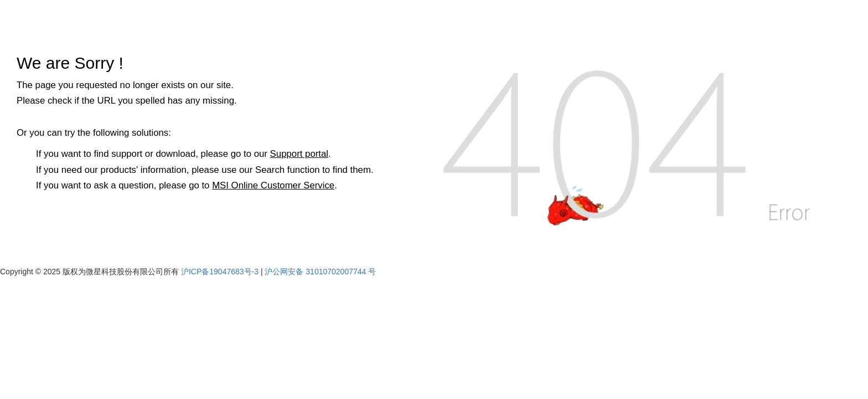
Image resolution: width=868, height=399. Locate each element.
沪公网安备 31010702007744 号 (320, 272)
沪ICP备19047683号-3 (220, 272)
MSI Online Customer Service (273, 185)
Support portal (299, 154)
